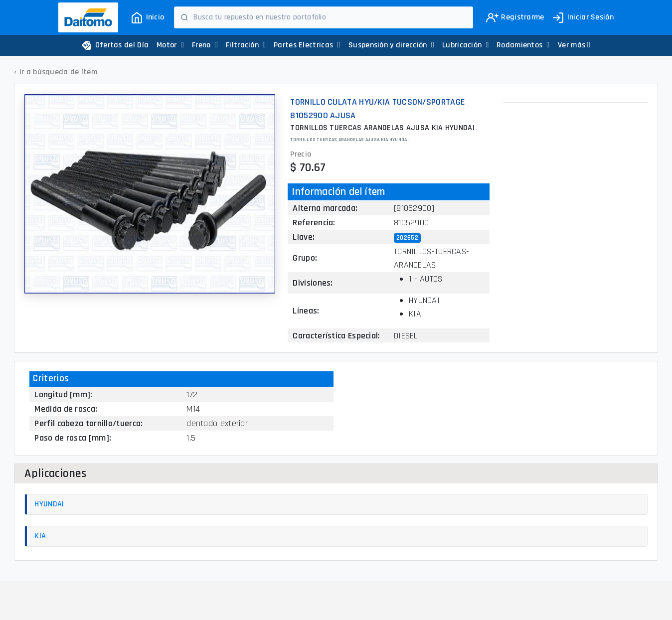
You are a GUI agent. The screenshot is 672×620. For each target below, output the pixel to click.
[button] (574, 45)
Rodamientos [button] (523, 45)
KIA (40, 536)
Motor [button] (170, 45)
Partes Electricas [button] (307, 45)
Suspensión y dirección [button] (391, 45)
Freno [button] (205, 45)
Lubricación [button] (466, 45)
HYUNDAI (49, 504)
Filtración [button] (246, 45)
